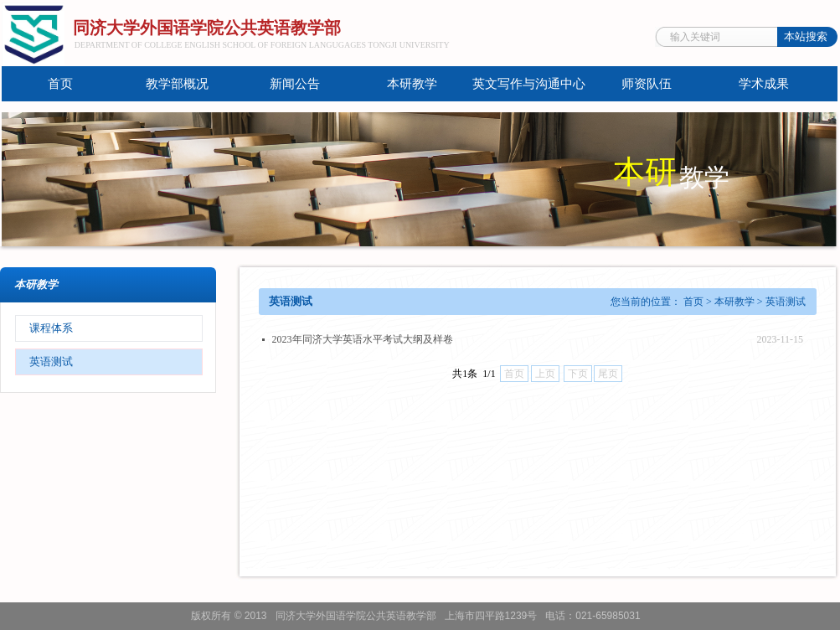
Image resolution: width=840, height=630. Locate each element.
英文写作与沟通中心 (529, 84)
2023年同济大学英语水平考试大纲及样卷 (363, 339)
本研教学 (412, 84)
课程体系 (51, 328)
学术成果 (764, 84)
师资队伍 (647, 84)
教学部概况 (177, 84)
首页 (60, 84)
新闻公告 (295, 84)
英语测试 (51, 361)
